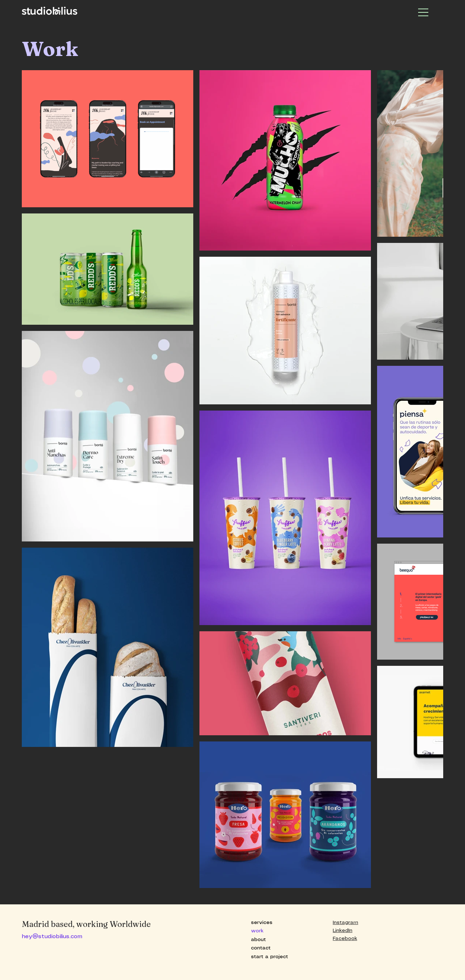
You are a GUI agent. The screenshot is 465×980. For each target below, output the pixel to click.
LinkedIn (343, 931)
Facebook (345, 939)
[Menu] (424, 12)
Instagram (345, 923)
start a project (270, 957)
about (258, 940)
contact (261, 948)
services (262, 923)
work (257, 931)
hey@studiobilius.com (52, 937)
